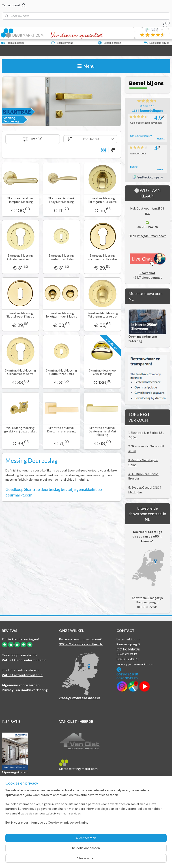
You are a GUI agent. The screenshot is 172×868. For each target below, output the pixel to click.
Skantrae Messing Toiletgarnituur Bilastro (61, 315)
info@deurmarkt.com (152, 236)
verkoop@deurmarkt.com (135, 664)
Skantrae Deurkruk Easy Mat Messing (61, 200)
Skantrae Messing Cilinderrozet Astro (20, 257)
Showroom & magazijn (147, 598)
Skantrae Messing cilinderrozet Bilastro (102, 257)
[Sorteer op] (90, 139)
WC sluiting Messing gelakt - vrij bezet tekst (20, 430)
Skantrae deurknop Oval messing (102, 372)
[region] (56, 842)
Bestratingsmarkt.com (75, 786)
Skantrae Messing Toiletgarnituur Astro (102, 200)
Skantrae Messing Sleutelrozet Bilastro (20, 315)
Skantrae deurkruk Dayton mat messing (61, 430)
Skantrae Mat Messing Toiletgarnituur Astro (102, 315)
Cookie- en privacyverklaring (68, 860)
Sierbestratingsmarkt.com (78, 769)
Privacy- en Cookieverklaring (25, 690)
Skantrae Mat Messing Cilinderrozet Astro (20, 372)
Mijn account (14, 5)
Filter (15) (32, 139)
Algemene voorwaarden (21, 685)
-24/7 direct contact (147, 275)
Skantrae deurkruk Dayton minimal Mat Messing (102, 431)
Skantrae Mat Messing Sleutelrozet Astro (61, 372)
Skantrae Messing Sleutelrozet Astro (61, 257)
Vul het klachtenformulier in (24, 660)
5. (130, 488)
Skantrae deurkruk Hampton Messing (20, 200)
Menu (86, 66)
